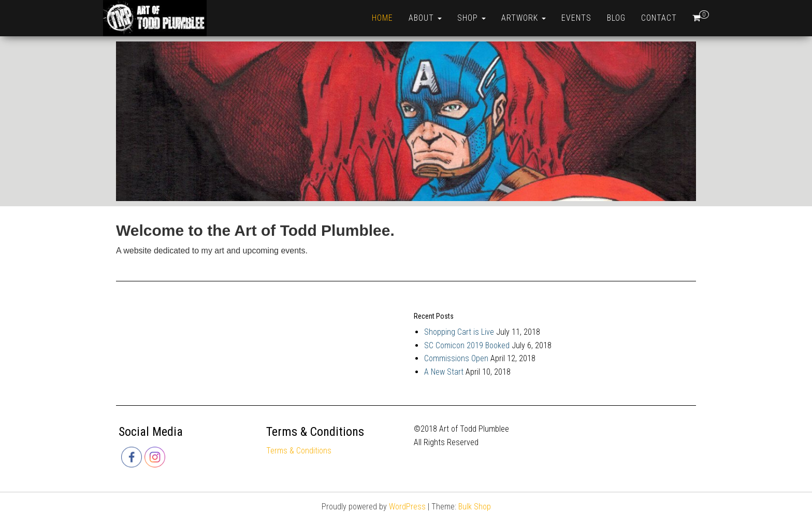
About (425, 18)
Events (576, 18)
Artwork (524, 18)
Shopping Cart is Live (459, 332)
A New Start (444, 372)
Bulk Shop (475, 507)
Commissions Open (456, 358)
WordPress (407, 507)
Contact (659, 18)
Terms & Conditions (299, 451)
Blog (616, 18)
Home (382, 18)
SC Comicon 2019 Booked (467, 345)
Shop (472, 18)
